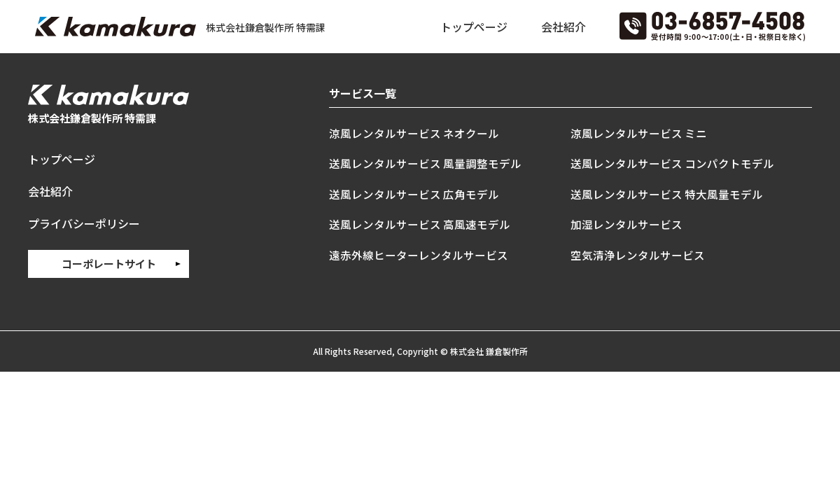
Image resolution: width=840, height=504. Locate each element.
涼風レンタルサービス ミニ (639, 133)
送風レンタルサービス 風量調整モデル (425, 163)
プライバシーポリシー (84, 223)
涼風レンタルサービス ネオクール (414, 133)
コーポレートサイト (109, 264)
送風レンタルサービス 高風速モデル (420, 224)
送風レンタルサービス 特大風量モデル (667, 194)
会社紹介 (563, 27)
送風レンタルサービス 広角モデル (414, 194)
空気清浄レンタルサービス (638, 255)
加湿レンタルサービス (626, 224)
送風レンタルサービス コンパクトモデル (672, 163)
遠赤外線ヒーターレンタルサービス (419, 255)
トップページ (474, 27)
